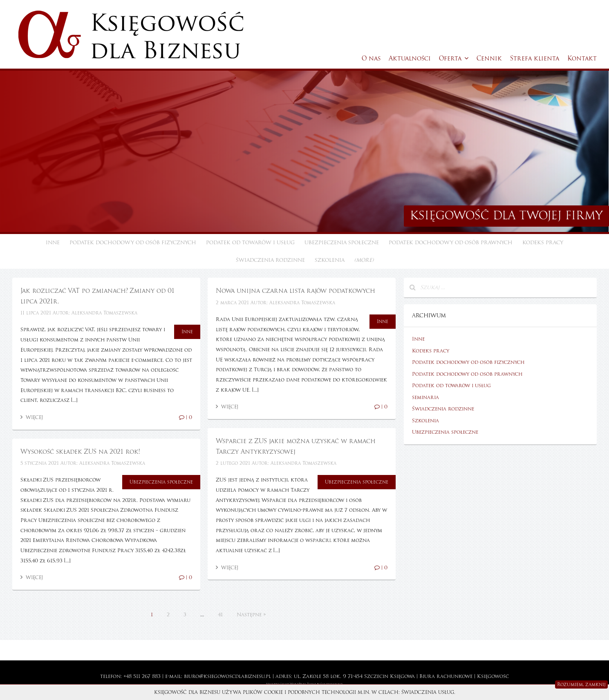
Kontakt (582, 58)
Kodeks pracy (543, 243)
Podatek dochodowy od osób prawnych (451, 243)
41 (220, 615)
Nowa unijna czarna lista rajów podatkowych (296, 291)
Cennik (489, 58)
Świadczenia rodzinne (270, 260)
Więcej (32, 417)
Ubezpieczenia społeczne (342, 243)
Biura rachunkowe (446, 676)
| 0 (186, 417)
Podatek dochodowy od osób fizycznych (133, 243)
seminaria (425, 397)
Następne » (251, 615)
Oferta (454, 58)
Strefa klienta (535, 58)
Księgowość (493, 676)
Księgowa (402, 676)
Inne (53, 243)
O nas (371, 58)
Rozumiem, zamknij (581, 684)
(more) (364, 260)
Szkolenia (330, 260)
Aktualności (410, 58)
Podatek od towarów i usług (250, 243)
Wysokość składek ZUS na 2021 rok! (80, 452)
